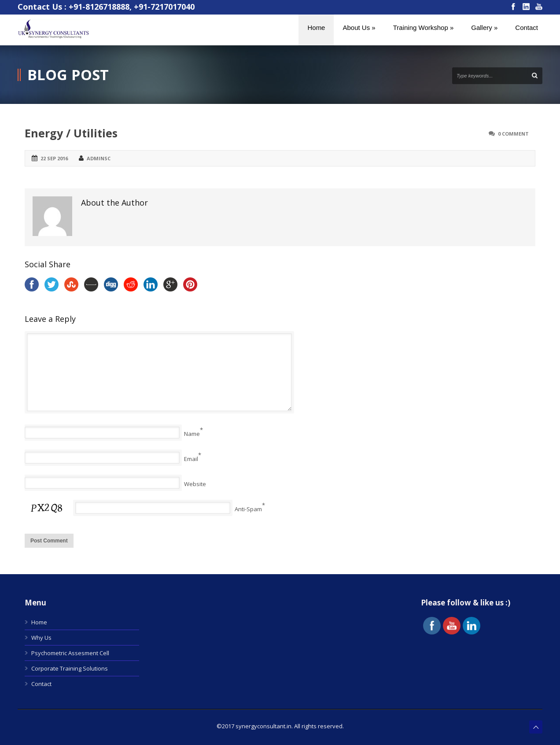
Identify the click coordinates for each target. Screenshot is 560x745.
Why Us (41, 638)
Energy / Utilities (71, 133)
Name (192, 434)
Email (191, 459)
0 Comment (513, 134)
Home (39, 622)
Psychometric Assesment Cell (70, 653)
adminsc (99, 158)
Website (195, 484)
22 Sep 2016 (54, 158)
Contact (41, 684)
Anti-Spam (248, 509)
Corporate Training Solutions (70, 668)
